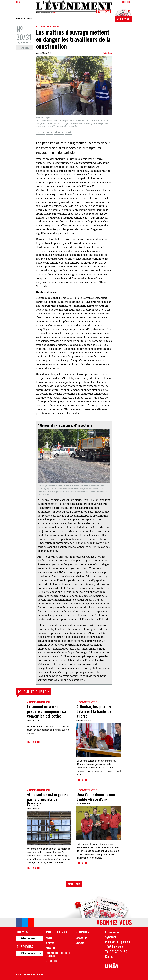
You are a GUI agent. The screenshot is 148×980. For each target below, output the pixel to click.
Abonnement (81, 938)
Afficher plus (74, 884)
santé (69, 132)
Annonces (80, 943)
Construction (48, 27)
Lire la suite (34, 742)
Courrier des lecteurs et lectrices (58, 955)
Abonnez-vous (123, 19)
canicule (40, 132)
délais (50, 132)
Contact (110, 956)
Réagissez (25, 48)
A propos (50, 943)
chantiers (59, 132)
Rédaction (51, 948)
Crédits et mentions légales (30, 975)
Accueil (49, 938)
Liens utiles (52, 961)
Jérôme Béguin (108, 53)
